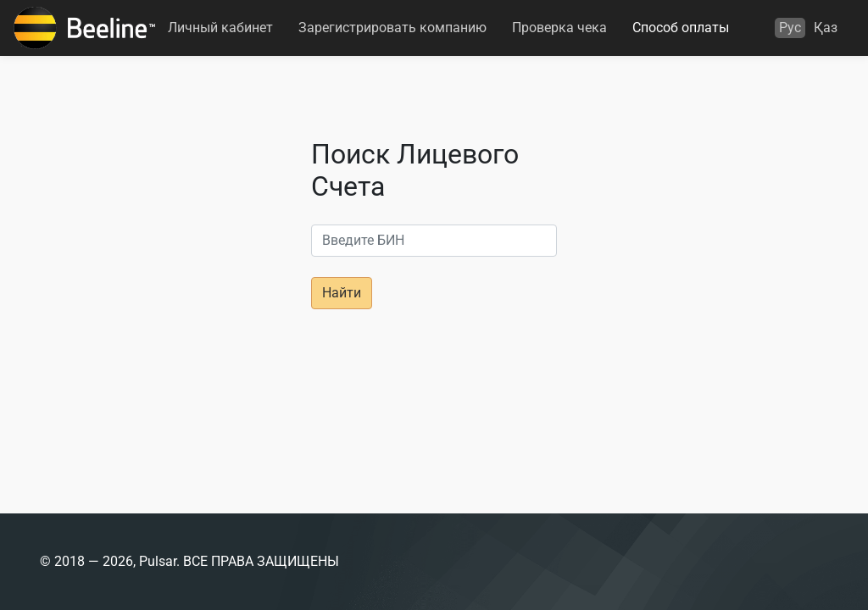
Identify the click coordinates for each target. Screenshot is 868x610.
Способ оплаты (681, 28)
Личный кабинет (220, 28)
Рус (790, 28)
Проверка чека (559, 28)
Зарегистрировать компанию (392, 28)
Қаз (826, 28)
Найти (342, 293)
